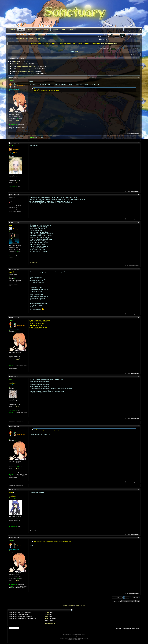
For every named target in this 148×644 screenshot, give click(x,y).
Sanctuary (128, 628)
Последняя (136, 48)
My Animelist (33, 262)
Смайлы (47, 614)
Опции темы (116, 55)
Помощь (124, 37)
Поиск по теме (125, 55)
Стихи (76, 52)
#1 (139, 78)
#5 (139, 269)
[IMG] (46, 617)
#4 (139, 222)
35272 (17, 120)
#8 (139, 426)
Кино (71, 29)
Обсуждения (20, 39)
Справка (22, 32)
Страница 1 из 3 (118, 48)
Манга (46, 29)
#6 (139, 317)
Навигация (39, 32)
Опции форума (30, 32)
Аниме (38, 29)
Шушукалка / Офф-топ (33, 39)
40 (17, 183)
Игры (63, 29)
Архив (133, 628)
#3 (139, 195)
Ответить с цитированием (132, 134)
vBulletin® (75, 637)
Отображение (135, 55)
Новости (13, 29)
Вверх (138, 601)
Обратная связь (120, 628)
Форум (21, 29)
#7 (139, 377)
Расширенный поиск (134, 32)
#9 (139, 490)
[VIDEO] (47, 619)
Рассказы (55, 29)
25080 (17, 407)
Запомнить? (103, 39)
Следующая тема (80, 605)
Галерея (29, 29)
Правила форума (50, 623)
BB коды (47, 613)
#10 (138, 538)
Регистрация (134, 37)
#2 (139, 143)
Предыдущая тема (68, 605)
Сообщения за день (14, 32)
